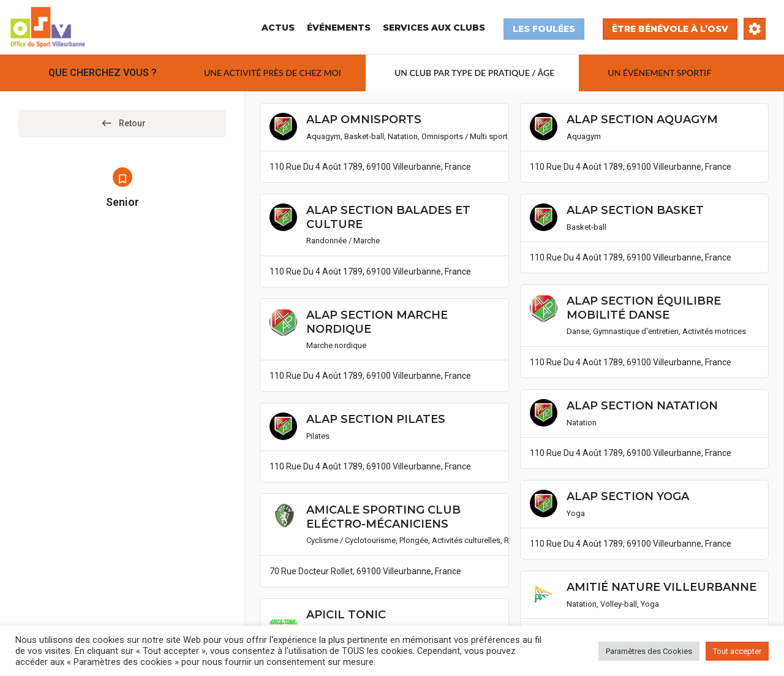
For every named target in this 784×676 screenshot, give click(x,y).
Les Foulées (544, 29)
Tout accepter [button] (737, 651)
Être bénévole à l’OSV (670, 29)
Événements (339, 28)
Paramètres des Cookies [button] (649, 651)
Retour (123, 124)
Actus (278, 28)
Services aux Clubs (434, 28)
